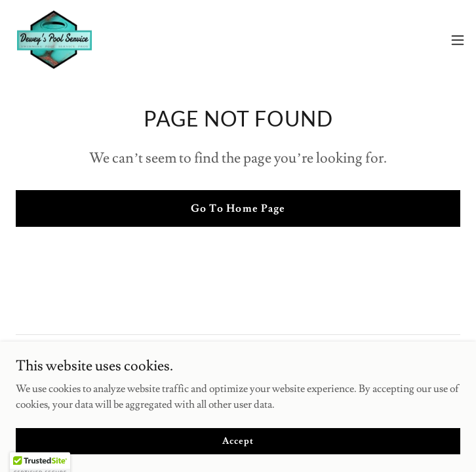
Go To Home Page (238, 208)
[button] (458, 40)
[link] (54, 40)
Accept (238, 450)
